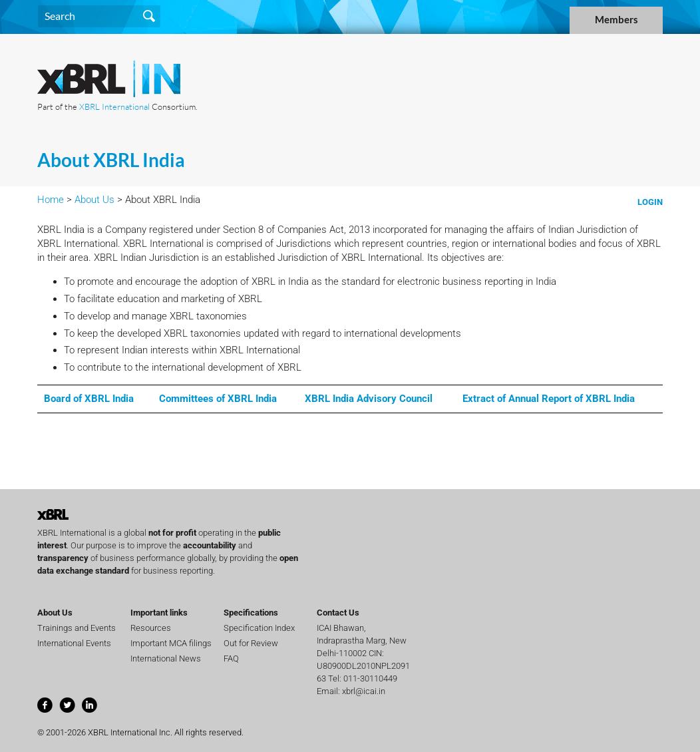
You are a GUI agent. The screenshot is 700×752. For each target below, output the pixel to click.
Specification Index (259, 628)
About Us (94, 200)
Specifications (251, 613)
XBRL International (114, 106)
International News (166, 658)
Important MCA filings (171, 643)
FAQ (231, 658)
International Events (74, 643)
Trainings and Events (77, 628)
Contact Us (338, 613)
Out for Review (251, 643)
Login (650, 202)
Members (616, 20)
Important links (159, 613)
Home (51, 200)
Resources (151, 628)
